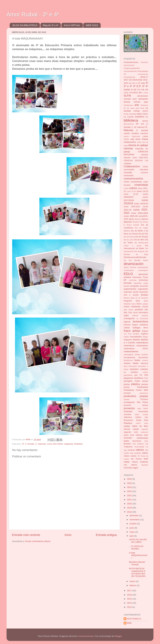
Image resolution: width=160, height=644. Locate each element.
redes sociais (141, 414)
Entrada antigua (106, 535)
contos (127, 182)
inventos (145, 316)
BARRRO (140, 117)
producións (144, 393)
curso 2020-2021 (132, 207)
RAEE (146, 409)
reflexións (128, 417)
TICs (134, 444)
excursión (144, 286)
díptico (126, 267)
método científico (141, 355)
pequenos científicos (133, 378)
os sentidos (131, 372)
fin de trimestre (142, 298)
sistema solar (142, 435)
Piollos (137, 381)
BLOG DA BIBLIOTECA (25, 25)
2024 (130, 487)
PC (141, 375)
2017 (130, 591)
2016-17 (144, 77)
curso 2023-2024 (140, 213)
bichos (145, 121)
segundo (145, 429)
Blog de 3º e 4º (51, 25)
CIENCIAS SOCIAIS (133, 161)
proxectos (129, 408)
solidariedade (142, 438)
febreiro (127, 298)
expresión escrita (131, 292)
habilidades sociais (140, 307)
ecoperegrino (143, 270)
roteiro (138, 423)
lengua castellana (140, 325)
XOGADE (128, 468)
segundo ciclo (131, 432)
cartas (145, 136)
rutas (146, 423)
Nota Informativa (130, 366)
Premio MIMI (142, 390)
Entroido (128, 283)
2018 (130, 512)
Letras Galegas (132, 328)
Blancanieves (129, 124)
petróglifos (128, 381)
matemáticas (142, 343)
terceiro (127, 444)
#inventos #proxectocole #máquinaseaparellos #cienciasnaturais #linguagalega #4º (136, 68)
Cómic (145, 167)
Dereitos (136, 222)
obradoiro (134, 369)
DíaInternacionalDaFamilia (135, 257)
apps (146, 102)
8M (140, 93)
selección (144, 432)
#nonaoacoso (143, 74)
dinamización (134, 264)
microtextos (143, 358)
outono (145, 372)
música (127, 363)
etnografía (135, 286)
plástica (136, 384)
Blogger (118, 636)
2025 (130, 483)
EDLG (128, 274)
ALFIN (127, 96)
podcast (145, 384)
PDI (146, 375)
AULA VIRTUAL (72, 25)
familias (144, 295)
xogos (135, 468)
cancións (144, 133)
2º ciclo (142, 83)
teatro (126, 441)
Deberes (138, 219)
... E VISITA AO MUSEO (136, 547)
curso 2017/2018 (55, 444)
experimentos (130, 289)
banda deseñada (130, 114)
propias (126, 399)
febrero (133, 585)
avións (145, 111)
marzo (133, 581)
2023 (130, 491)
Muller (137, 360)
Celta (139, 142)
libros (146, 328)
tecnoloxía (137, 441)
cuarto (126, 188)
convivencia (136, 182)
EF (125, 280)
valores (140, 450)
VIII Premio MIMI (139, 459)
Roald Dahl (142, 420)
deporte (145, 219)
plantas (127, 384)
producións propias (136, 396)
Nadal (136, 363)
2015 (130, 599)
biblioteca (131, 120)
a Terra (145, 93)
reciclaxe (127, 414)
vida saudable (135, 453)
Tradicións (128, 447)
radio (139, 409)
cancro (126, 136)
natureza (144, 363)
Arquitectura (128, 105)
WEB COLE (92, 25)
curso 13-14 (131, 191)
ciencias (128, 148)
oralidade (144, 369)
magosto (144, 334)
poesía (127, 387)
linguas (145, 331)
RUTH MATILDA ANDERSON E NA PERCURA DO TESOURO (137, 572)
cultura (133, 188)
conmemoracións (133, 179)
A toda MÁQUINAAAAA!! (138, 555)
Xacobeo (145, 465)
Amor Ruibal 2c (134, 619)
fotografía (128, 301)
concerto (144, 173)
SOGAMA (128, 438)
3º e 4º (128, 86)
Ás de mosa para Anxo (134, 108)
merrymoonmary (86, 636)
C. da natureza (138, 127)
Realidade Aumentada (136, 411)
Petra (146, 378)
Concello (128, 173)
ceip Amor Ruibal (139, 139)
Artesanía (144, 105)
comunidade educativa (136, 170)
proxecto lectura (136, 405)
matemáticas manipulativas (136, 346)
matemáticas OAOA (136, 349)
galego (145, 304)
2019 (130, 508)
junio (132, 528)
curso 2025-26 (131, 216)
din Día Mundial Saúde (136, 260)
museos (145, 360)
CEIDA (126, 139)
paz (136, 375)
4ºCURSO (134, 93)
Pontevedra (143, 387)
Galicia (127, 307)
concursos (129, 175)
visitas (127, 462)
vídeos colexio (130, 456)
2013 (130, 607)
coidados (128, 164)
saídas (127, 426)
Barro (140, 114)
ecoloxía (133, 267)
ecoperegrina (129, 270)
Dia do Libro (129, 240)
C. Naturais (41, 444)
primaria (127, 393)
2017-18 (128, 80)
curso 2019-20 (141, 204)
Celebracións (130, 142)
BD (147, 117)
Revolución (128, 420)
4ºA (139, 90)
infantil (135, 313)
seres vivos (129, 435)
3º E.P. (137, 86)
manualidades (136, 337)
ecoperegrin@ (143, 267)
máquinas (69, 444)
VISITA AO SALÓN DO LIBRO (138, 541)
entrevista (133, 280)
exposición (143, 289)
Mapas (145, 337)
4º (23, 444)
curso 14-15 (142, 191)
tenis (146, 441)
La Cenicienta (142, 318)
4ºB (143, 90)
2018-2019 (137, 80)
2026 (130, 479)
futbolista (127, 304)
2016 (130, 595)
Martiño (136, 340)
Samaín (127, 429)
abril (132, 536)
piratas (145, 381)
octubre (133, 524)
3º (147, 83)
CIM (146, 161)
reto (146, 417)
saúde (136, 429)
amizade (127, 99)
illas (146, 310)
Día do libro (139, 240)
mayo (132, 532)
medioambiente (131, 351)
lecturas (127, 325)
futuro (134, 304)
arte (137, 105)
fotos (138, 301)
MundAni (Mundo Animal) (137, 563)
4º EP (134, 90)
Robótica (79, 444)
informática (143, 313)
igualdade (139, 310)
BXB (142, 124)
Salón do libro (140, 426)
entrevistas (143, 280)
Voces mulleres (140, 462)
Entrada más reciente (26, 535)
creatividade (141, 185)
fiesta (132, 298)
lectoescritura (140, 321)
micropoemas (129, 358)
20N (130, 83)
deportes (128, 222)
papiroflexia (128, 375)
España (127, 286)
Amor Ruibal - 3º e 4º (33, 14)
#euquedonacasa (131, 62)
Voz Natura (130, 465)
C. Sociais (142, 130)
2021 (130, 500)
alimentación (143, 96)
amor (135, 99)
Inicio (68, 535)
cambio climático (131, 133)
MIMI (129, 623)
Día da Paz (143, 234)
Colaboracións (132, 166)
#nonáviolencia (129, 77)
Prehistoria (129, 390)
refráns (138, 417)
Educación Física (140, 277)
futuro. (139, 304)
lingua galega (132, 331)
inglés (126, 316)
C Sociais (30, 444)
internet (135, 316)
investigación (129, 318)
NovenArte (142, 366)
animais (137, 102)
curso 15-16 (131, 194)
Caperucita (136, 136)
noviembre (135, 520)
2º (137, 83)
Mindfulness (128, 360)
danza (131, 219)
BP (137, 124)
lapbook (127, 322)
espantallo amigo (141, 283)
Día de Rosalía (142, 237)
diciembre (134, 515)
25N (134, 83)
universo (131, 450)
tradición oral (143, 444)
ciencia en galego (138, 145)
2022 (130, 496)
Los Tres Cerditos (131, 334)
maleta (126, 337)
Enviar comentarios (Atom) (38, 541)
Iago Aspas (129, 310)
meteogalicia (129, 355)
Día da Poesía (129, 237)
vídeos (145, 453)
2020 (130, 504)
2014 (130, 603)
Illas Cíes (128, 313)
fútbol (146, 301)
